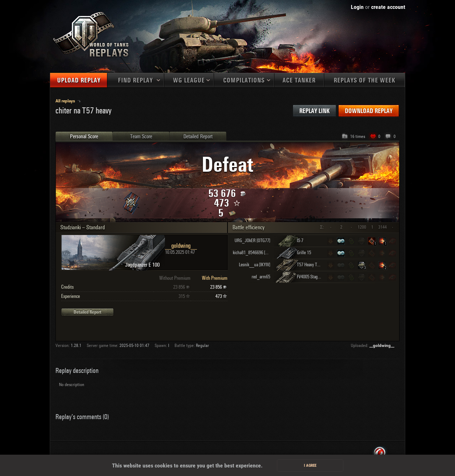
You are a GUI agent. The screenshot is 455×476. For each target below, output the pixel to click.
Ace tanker (299, 81)
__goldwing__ (382, 346)
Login (357, 7)
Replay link (314, 111)
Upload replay (79, 81)
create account (388, 7)
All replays (66, 101)
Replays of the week (365, 81)
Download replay (369, 111)
